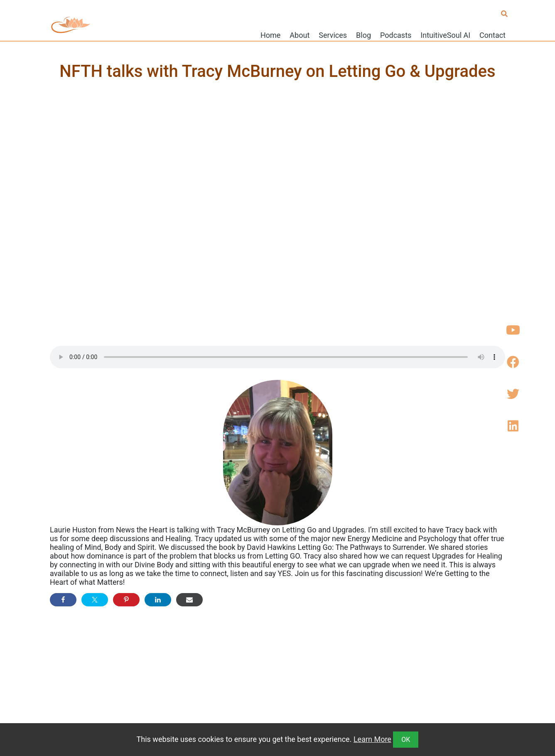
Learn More (372, 739)
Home (270, 35)
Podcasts (396, 35)
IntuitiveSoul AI (445, 35)
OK (406, 740)
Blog (363, 35)
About (300, 35)
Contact (492, 35)
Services (333, 35)
